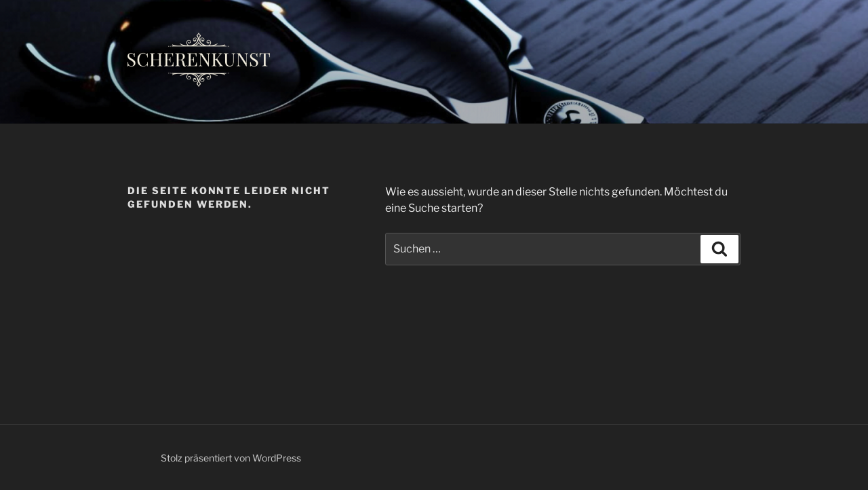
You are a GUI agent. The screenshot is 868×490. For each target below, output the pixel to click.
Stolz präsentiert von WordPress (231, 458)
